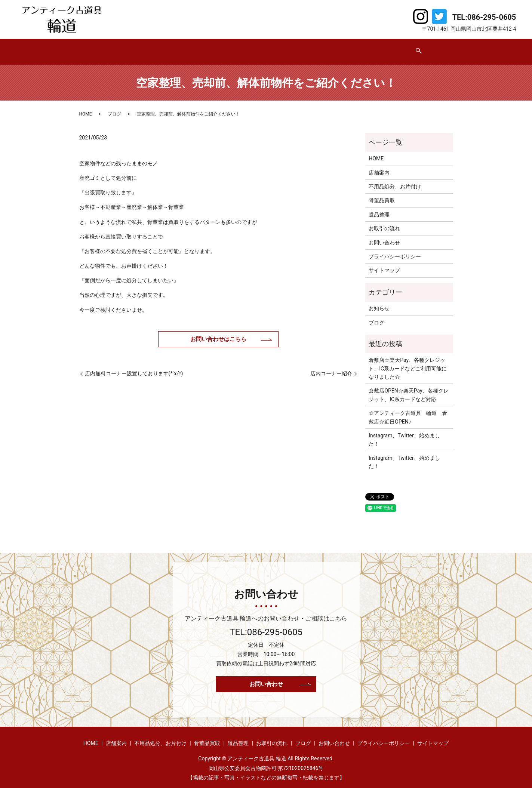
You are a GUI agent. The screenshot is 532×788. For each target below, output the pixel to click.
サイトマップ (384, 263)
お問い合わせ (403, 48)
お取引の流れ (324, 48)
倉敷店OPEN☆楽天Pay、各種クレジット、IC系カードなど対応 (408, 388)
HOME (102, 48)
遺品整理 (282, 48)
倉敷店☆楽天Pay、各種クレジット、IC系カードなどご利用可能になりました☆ (408, 361)
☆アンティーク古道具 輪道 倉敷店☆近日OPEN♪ (408, 410)
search (440, 49)
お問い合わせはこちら (218, 332)
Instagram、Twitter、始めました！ (404, 433)
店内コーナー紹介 (331, 366)
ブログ (363, 48)
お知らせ (379, 301)
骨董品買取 (243, 48)
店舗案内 (136, 48)
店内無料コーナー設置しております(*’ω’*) (134, 366)
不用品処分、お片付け (188, 48)
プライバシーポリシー (395, 249)
